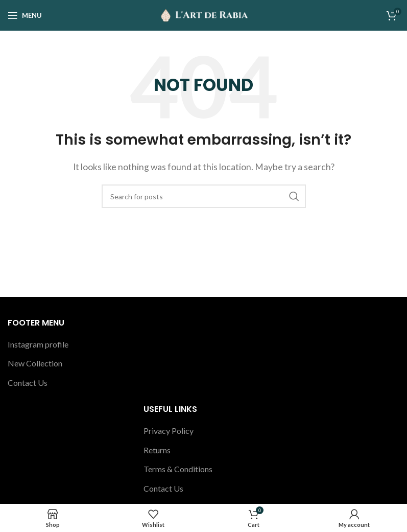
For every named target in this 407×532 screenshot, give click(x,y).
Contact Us (28, 383)
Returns (157, 450)
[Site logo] (203, 14)
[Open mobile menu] (25, 15)
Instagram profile (38, 344)
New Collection (35, 363)
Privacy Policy (169, 431)
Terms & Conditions (178, 469)
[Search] (204, 196)
